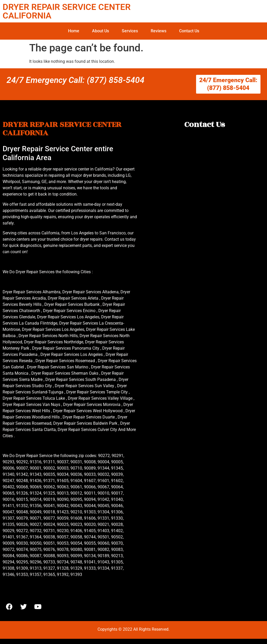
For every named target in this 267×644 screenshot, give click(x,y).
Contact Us (189, 31)
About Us (101, 31)
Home (74, 31)
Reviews (159, 31)
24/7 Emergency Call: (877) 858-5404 (75, 80)
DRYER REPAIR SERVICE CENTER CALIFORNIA (67, 11)
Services (130, 31)
